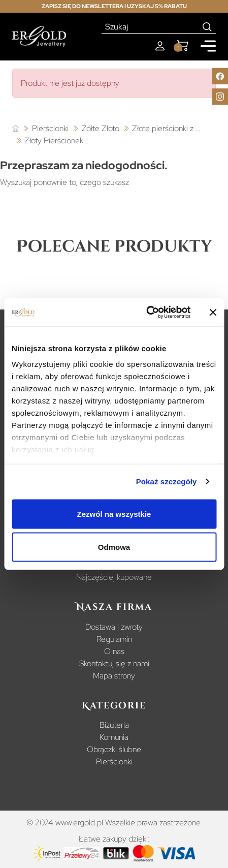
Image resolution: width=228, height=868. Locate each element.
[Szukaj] (150, 27)
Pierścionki (114, 762)
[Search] (207, 27)
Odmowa (114, 547)
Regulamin (114, 639)
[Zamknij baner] (213, 312)
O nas (114, 651)
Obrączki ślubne (114, 749)
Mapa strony (114, 676)
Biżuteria (114, 725)
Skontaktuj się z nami (114, 663)
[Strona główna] (15, 129)
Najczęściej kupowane (114, 577)
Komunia (114, 737)
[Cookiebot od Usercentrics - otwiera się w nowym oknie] (146, 313)
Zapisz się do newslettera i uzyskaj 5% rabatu (114, 6)
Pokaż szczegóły (167, 482)
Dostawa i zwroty (114, 627)
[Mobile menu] (208, 46)
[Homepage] (39, 36)
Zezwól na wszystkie (114, 514)
